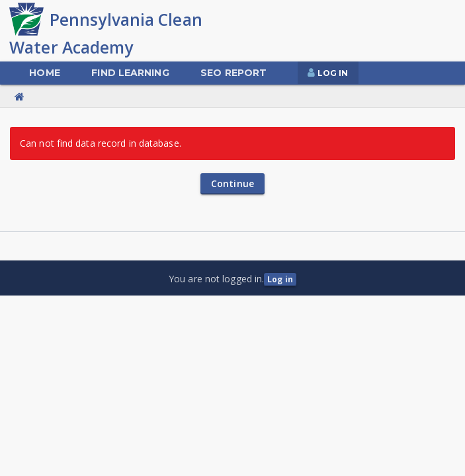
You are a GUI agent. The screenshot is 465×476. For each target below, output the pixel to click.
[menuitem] (44, 73)
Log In (333, 73)
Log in (280, 279)
